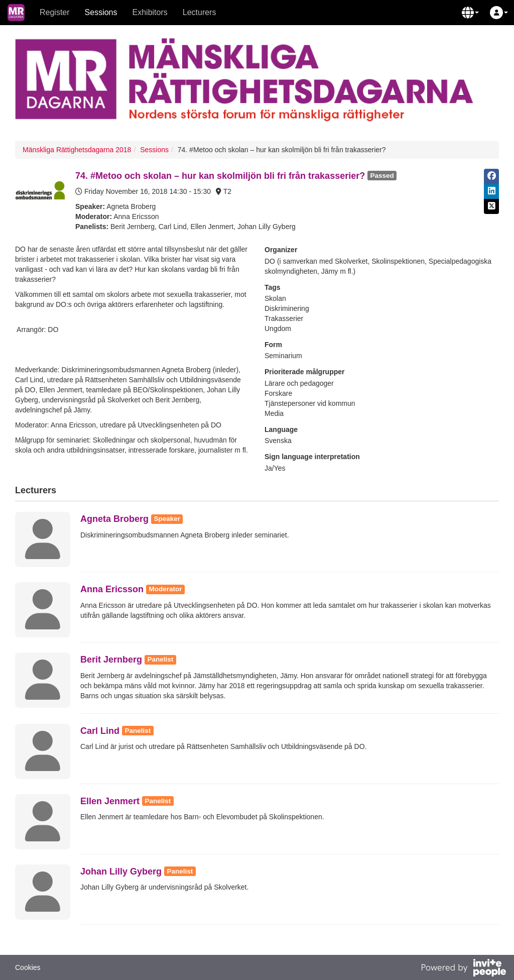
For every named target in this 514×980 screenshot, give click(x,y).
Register (55, 12)
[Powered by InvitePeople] (463, 969)
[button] (470, 13)
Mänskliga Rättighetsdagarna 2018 (77, 150)
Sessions (101, 12)
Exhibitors (150, 12)
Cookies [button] (28, 967)
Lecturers (200, 12)
